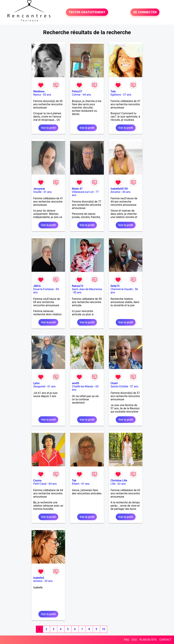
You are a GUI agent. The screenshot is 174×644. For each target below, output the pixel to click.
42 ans (49, 581)
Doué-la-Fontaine (43, 289)
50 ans (47, 95)
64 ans (87, 95)
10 (103, 629)
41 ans (48, 192)
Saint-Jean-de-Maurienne (87, 289)
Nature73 (77, 286)
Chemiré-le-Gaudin (122, 289)
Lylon (37, 383)
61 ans (51, 386)
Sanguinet (39, 386)
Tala (113, 91)
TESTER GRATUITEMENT (87, 12)
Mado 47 (77, 189)
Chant (114, 383)
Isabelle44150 (119, 189)
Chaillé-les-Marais (83, 386)
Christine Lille (119, 480)
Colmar (76, 95)
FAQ (127, 640)
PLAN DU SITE (148, 640)
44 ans (126, 192)
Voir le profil (48, 128)
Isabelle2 (39, 578)
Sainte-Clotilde (119, 386)
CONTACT (165, 640)
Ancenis (115, 192)
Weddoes (39, 91)
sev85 (76, 383)
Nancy (37, 95)
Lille (113, 484)
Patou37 (77, 91)
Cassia (37, 480)
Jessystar (39, 189)
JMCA (37, 286)
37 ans (127, 95)
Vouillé (37, 192)
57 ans (134, 386)
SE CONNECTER (145, 12)
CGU (134, 640)
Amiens (38, 581)
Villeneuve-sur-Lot (83, 192)
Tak (74, 480)
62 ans (122, 484)
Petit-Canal (40, 484)
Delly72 (115, 286)
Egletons (116, 95)
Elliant (76, 484)
